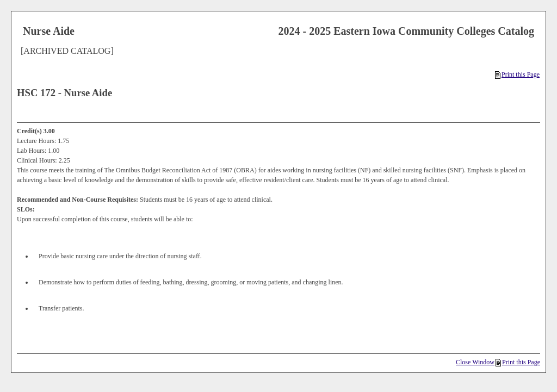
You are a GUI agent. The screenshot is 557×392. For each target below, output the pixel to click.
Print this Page (517, 74)
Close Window (475, 362)
